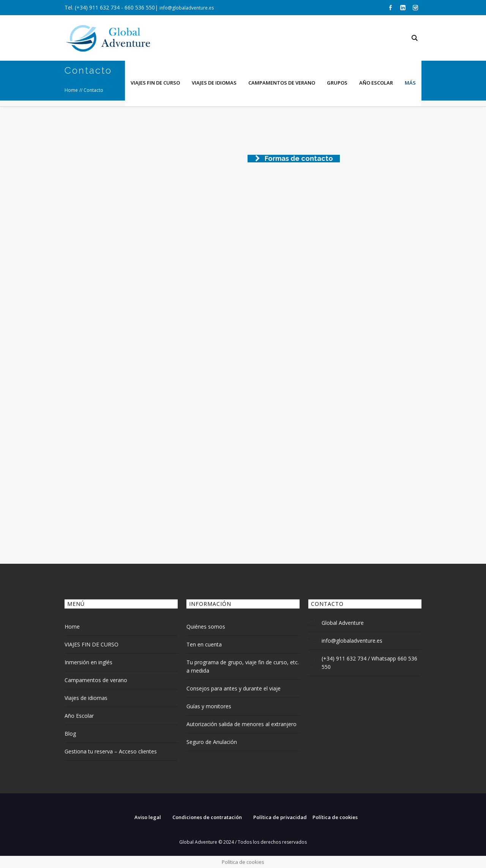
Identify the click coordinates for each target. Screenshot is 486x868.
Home (72, 627)
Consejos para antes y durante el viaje (234, 688)
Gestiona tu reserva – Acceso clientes (111, 751)
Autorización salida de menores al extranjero (241, 724)
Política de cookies (335, 817)
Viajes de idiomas (86, 698)
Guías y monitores (209, 706)
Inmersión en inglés (88, 662)
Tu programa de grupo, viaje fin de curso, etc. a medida (243, 666)
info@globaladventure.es (187, 8)
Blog (70, 734)
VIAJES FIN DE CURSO (92, 644)
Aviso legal (148, 817)
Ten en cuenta (204, 644)
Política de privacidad (280, 817)
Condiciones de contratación (207, 817)
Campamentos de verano (96, 680)
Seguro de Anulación (212, 742)
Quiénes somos (206, 627)
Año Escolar (79, 716)
